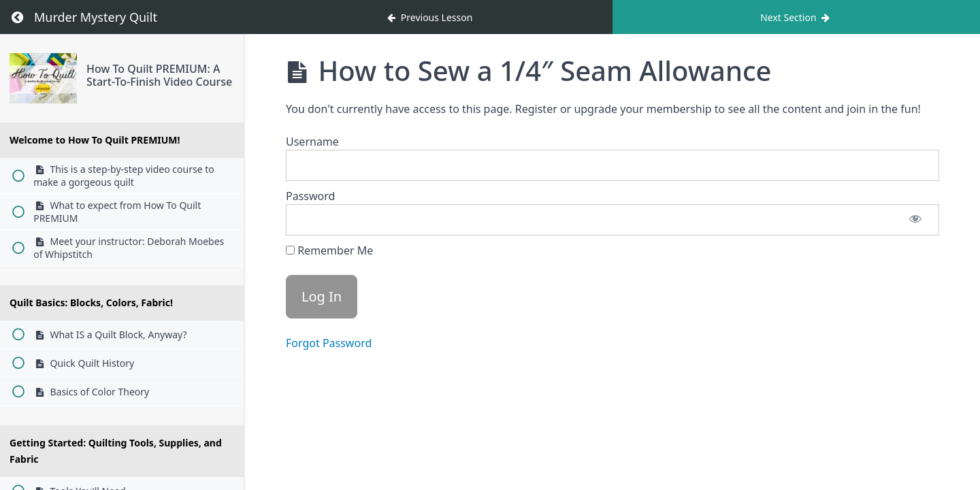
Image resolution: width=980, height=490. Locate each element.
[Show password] (915, 220)
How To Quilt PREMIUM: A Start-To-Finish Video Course (159, 75)
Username (312, 142)
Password (310, 196)
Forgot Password (329, 343)
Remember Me (329, 250)
